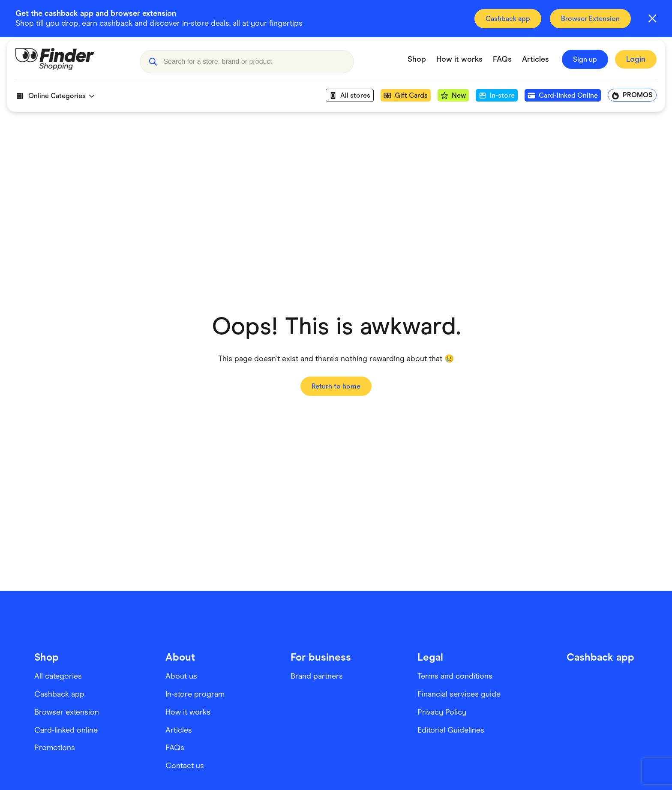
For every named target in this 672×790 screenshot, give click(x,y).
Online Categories (55, 102)
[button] (153, 66)
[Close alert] (652, 18)
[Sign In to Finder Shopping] (636, 66)
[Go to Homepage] (71, 66)
